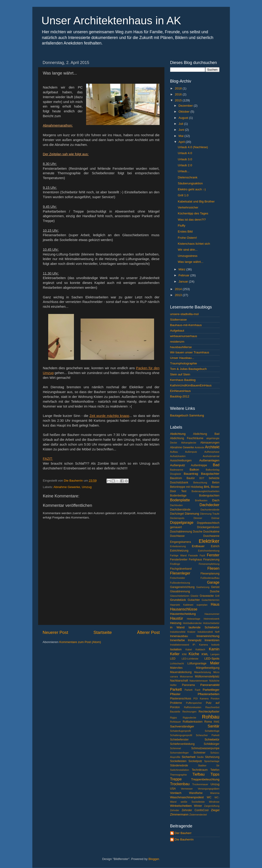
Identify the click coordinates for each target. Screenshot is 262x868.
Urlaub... (184, 171)
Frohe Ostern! (187, 238)
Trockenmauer (200, 784)
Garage (213, 582)
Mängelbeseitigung (208, 668)
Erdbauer (198, 546)
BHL (207, 487)
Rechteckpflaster (209, 712)
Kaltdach (200, 649)
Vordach (176, 793)
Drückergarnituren (208, 527)
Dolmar (216, 518)
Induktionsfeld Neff (208, 632)
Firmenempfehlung (209, 564)
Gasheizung (203, 587)
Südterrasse (179, 320)
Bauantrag (191, 474)
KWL (205, 654)
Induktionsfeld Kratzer (183, 632)
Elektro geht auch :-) (192, 189)
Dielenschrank (188, 177)
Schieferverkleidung (182, 744)
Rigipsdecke (190, 718)
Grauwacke (207, 596)
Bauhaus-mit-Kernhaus (186, 325)
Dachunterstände (210, 510)
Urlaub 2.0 (185, 165)
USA (173, 789)
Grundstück (178, 600)
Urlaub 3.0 (185, 159)
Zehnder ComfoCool (195, 810)
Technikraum (200, 770)
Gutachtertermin (210, 600)
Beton (216, 483)
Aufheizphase (212, 452)
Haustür (177, 618)
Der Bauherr (183, 833)
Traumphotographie (184, 363)
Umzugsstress (188, 256)
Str (218, 765)
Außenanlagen (209, 460)
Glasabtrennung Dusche (195, 591)
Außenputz (178, 465)
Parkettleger (211, 690)
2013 (179, 295)
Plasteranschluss (181, 699)
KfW (184, 654)
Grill (217, 596)
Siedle (200, 757)
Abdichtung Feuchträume (187, 438)
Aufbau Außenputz (184, 452)
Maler (215, 663)
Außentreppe (199, 465)
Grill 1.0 (183, 195)
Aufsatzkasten (178, 456)
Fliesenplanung (210, 574)
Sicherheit (189, 757)
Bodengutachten (209, 496)
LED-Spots (212, 659)
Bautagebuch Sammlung (187, 415)
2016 (179, 94)
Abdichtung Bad (206, 434)
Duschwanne (211, 536)
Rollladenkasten (193, 722)
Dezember (186, 106)
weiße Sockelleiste (193, 802)
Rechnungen (189, 712)
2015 (179, 100)
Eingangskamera (181, 542)
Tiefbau (199, 774)
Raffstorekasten (193, 707)
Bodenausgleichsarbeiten (205, 491)
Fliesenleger (180, 573)
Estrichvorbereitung (209, 551)
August (184, 118)
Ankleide (199, 447)
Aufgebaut (177, 331)
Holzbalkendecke (192, 623)
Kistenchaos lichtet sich (194, 244)
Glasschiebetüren (180, 596)
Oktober (185, 112)
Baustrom (176, 478)
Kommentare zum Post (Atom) (80, 642)
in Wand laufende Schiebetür (195, 627)
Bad (216, 465)
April (182, 142)
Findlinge (175, 564)
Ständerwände (179, 765)
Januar (184, 281)
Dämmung (192, 514)
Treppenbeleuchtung (205, 779)
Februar (185, 275)
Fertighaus (195, 560)
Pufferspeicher (194, 703)
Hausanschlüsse (184, 609)
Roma (208, 722)
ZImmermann (179, 814)
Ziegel (215, 810)
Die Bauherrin (184, 839)
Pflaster (175, 694)
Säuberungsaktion (190, 183)
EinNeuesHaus (180, 391)
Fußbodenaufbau (210, 578)
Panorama (189, 685)
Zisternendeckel (198, 815)
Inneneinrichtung (208, 636)
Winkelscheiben (181, 806)
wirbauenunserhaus (184, 336)
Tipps (215, 774)
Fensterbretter (179, 560)
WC (209, 797)
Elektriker (209, 541)
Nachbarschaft (179, 681)
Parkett (176, 689)
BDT (202, 478)
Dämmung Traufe (210, 514)
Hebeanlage (194, 619)
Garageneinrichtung (182, 587)
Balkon (194, 470)
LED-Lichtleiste (190, 659)
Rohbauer (176, 722)
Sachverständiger (182, 726)
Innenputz (195, 640)
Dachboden (176, 505)
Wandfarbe (196, 793)
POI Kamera (201, 699)
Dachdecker (209, 505)
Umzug (87, 487)
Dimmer (198, 518)
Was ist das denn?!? (192, 220)
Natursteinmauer (199, 681)
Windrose (214, 802)
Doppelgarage (182, 522)
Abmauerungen (210, 443)
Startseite (103, 632)
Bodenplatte (180, 500)
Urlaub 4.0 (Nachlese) (193, 147)
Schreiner (200, 753)
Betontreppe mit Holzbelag (187, 487)
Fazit (202, 555)
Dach (216, 500)
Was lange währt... (190, 262)
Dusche (198, 532)
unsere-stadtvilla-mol (185, 314)
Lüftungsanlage (197, 663)
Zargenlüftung (212, 806)
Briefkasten (201, 500)
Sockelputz (195, 761)
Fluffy (182, 226)
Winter (198, 806)
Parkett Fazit (192, 690)
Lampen (215, 654)
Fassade (193, 555)
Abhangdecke (189, 443)
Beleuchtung (200, 483)
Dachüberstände (180, 510)
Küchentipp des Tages (193, 213)
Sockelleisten (178, 761)
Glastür (195, 596)
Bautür (191, 478)
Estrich (215, 546)
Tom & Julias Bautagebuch (189, 369)
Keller (175, 654)
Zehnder (175, 810)
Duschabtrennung (181, 532)
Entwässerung (178, 546)
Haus (215, 604)
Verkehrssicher (188, 207)
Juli (181, 124)
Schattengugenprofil (181, 735)
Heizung (176, 623)
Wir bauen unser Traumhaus (190, 352)
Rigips (174, 718)
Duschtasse (177, 536)
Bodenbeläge (178, 496)
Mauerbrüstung (203, 672)
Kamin (214, 649)
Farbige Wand (178, 555)
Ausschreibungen (181, 460)
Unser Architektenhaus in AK (111, 21)
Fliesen (213, 568)
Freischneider (178, 578)
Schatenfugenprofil (180, 731)
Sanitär (213, 726)
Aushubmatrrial (211, 456)
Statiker (202, 765)
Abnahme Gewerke (67, 487)
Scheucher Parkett (208, 735)
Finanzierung (211, 560)
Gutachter (194, 600)
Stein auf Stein (180, 374)
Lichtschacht (177, 663)
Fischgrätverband (181, 569)
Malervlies (176, 668)
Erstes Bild (185, 232)
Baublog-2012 (180, 396)
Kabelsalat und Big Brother (196, 201)
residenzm (177, 342)
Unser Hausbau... (182, 358)
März (183, 269)
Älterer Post (148, 632)
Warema (215, 793)
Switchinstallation (180, 770)
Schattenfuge (212, 731)
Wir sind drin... (188, 250)
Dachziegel (177, 514)
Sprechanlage (212, 761)
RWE (217, 722)
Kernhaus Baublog (183, 380)
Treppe (176, 779)
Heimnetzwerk (211, 619)
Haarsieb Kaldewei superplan (189, 605)
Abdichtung (178, 434)
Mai (182, 136)
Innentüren (212, 640)
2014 (179, 289)
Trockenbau (180, 784)
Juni (182, 130)
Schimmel (176, 748)
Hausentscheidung (183, 614)
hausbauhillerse (181, 347)
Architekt (212, 447)
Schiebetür (212, 739)
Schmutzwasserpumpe (205, 748)
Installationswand (180, 645)
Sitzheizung (212, 757)
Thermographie (179, 775)
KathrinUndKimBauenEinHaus (191, 385)
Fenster (213, 555)
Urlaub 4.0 (185, 153)
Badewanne (177, 470)
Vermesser (187, 789)
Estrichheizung (179, 551)
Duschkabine (211, 532)
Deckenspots (177, 518)
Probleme (176, 703)
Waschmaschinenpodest (187, 797)
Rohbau (211, 717)
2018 (179, 88)
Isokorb (215, 645)
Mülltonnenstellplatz (207, 677)
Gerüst (215, 587)
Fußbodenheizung (180, 583)
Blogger (154, 859)
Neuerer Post (55, 632)
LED (173, 659)
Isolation (176, 649)
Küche (194, 654)
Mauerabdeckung (181, 672)
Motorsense (186, 677)
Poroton (215, 699)
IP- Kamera (200, 645)
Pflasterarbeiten (209, 694)
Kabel (189, 649)
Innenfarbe (178, 640)
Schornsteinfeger (180, 753)
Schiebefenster (179, 740)
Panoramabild (210, 685)
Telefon (215, 770)
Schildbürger (211, 744)
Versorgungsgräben (208, 789)
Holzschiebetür (211, 623)
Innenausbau (179, 636)
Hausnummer (212, 614)
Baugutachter (210, 474)
